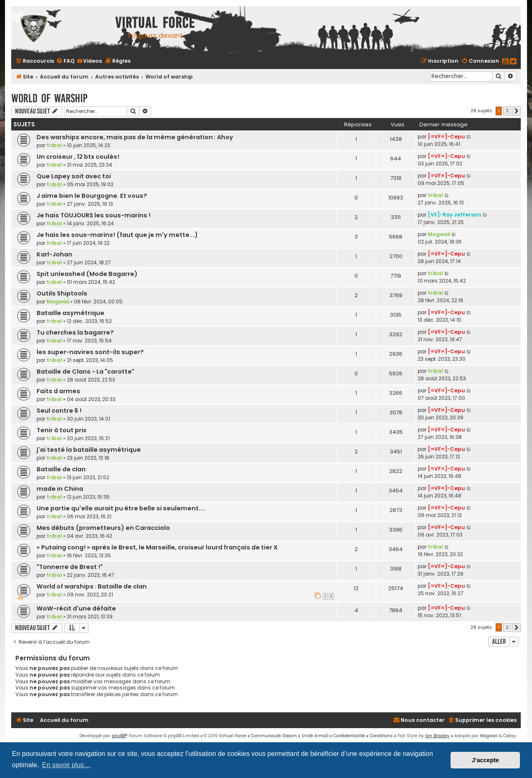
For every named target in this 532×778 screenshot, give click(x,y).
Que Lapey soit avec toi (74, 176)
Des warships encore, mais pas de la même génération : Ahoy (135, 137)
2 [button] (507, 111)
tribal (54, 145)
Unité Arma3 (315, 736)
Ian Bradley (437, 736)
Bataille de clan (61, 469)
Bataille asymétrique (70, 313)
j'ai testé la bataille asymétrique (89, 450)
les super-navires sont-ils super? (90, 352)
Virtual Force (233, 736)
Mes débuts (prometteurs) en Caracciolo (103, 528)
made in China (60, 489)
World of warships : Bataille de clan (92, 586)
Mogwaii (439, 234)
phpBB (119, 736)
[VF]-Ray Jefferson (454, 215)
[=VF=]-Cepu (446, 137)
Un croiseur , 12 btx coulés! (78, 157)
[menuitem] (65, 61)
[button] (517, 111)
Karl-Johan (54, 254)
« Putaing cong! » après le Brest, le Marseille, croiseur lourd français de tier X (157, 547)
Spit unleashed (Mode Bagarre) (87, 274)
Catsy (510, 736)
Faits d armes (58, 391)
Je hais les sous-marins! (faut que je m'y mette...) (117, 235)
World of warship (49, 98)
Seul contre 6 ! (59, 411)
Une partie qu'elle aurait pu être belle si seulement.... (121, 508)
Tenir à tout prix (62, 430)
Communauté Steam (274, 736)
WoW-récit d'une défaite (76, 608)
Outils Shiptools (62, 293)
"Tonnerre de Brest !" (70, 567)
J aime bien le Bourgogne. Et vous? (92, 196)
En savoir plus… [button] (66, 765)
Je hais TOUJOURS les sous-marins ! (94, 215)
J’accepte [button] (485, 760)
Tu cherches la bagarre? (75, 332)
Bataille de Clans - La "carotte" (85, 372)
